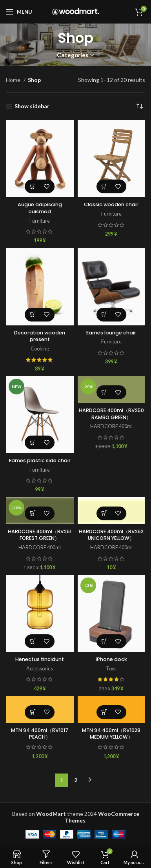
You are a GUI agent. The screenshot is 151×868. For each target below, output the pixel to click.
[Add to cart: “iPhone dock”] (105, 641)
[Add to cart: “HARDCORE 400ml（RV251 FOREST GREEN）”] (33, 513)
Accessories (40, 669)
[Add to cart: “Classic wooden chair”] (105, 186)
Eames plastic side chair (40, 460)
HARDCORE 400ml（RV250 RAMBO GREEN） (111, 414)
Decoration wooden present (40, 336)
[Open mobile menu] (19, 12)
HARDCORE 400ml (111, 426)
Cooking (40, 349)
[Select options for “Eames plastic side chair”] (33, 442)
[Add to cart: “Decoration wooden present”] (33, 315)
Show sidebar (32, 106)
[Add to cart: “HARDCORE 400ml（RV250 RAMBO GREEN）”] (105, 392)
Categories (73, 55)
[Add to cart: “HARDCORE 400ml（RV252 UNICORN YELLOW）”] (105, 513)
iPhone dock (111, 659)
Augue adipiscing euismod (40, 208)
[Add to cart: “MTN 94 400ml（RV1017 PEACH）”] (33, 712)
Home (14, 80)
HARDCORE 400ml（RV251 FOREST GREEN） (40, 535)
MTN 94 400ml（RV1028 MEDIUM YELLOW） (111, 734)
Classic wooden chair (111, 204)
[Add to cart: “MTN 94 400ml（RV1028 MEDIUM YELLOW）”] (105, 712)
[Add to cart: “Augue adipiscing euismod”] (33, 186)
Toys (111, 669)
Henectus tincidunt (40, 659)
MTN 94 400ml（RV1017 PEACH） (40, 734)
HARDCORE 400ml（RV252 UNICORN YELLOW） (111, 535)
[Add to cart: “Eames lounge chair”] (105, 315)
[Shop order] (139, 106)
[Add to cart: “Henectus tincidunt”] (33, 641)
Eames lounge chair (111, 333)
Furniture (40, 221)
